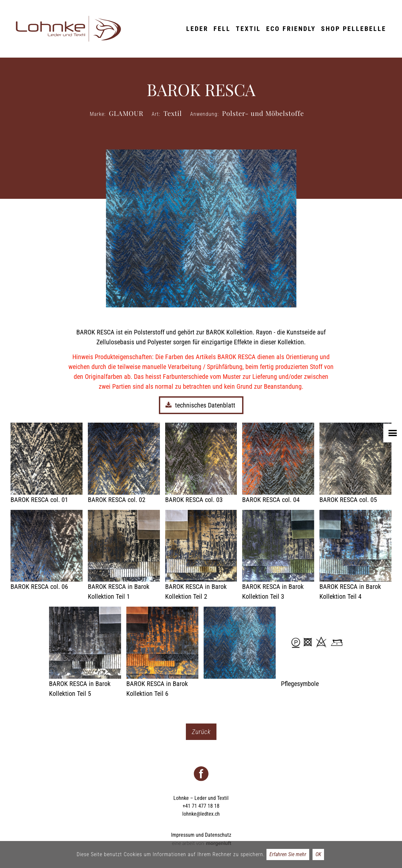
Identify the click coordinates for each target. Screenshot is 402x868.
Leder (197, 29)
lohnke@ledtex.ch (201, 814)
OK (318, 854)
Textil (248, 29)
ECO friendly (291, 29)
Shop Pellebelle (354, 29)
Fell (222, 29)
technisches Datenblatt (201, 405)
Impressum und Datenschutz (201, 835)
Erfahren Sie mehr (288, 854)
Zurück (201, 732)
